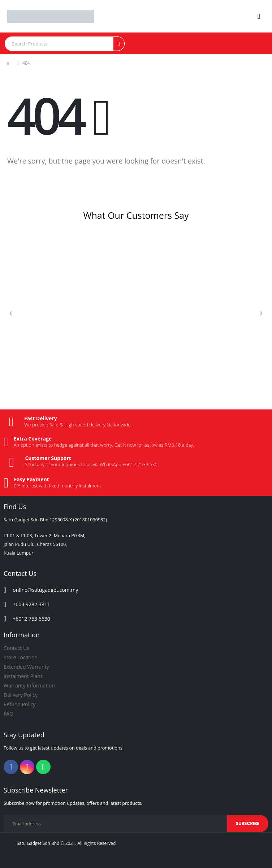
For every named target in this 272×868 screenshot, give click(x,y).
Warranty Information (29, 685)
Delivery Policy (21, 695)
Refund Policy (20, 704)
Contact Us (16, 648)
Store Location (21, 657)
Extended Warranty (26, 667)
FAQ (8, 714)
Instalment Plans (23, 676)
